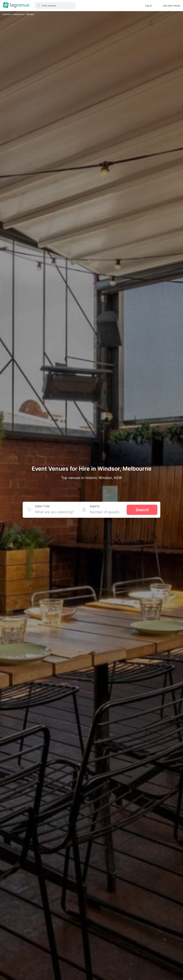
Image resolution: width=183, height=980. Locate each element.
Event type (42, 506)
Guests (95, 506)
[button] (55, 6)
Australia (7, 14)
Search (142, 510)
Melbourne (19, 14)
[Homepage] (16, 5)
